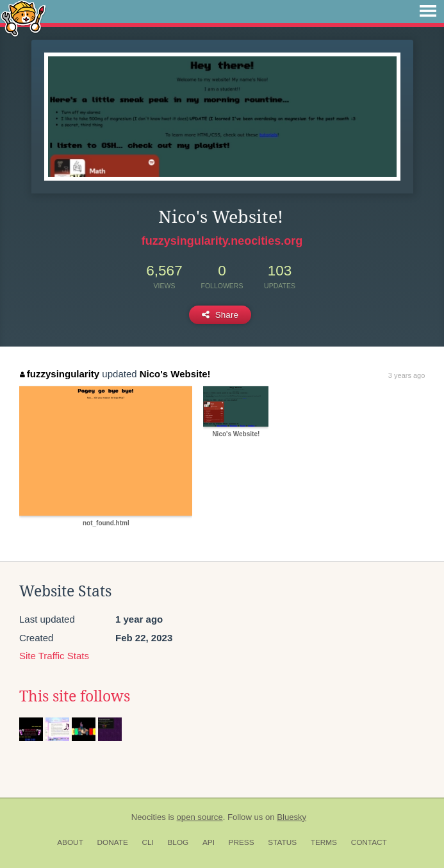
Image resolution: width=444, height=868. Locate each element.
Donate (113, 842)
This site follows (75, 696)
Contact (369, 842)
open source (200, 817)
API (209, 842)
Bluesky (292, 817)
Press (242, 842)
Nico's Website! (175, 374)
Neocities (149, 817)
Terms (324, 842)
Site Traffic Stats (54, 656)
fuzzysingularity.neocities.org (222, 241)
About (70, 842)
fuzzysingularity (60, 374)
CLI (147, 842)
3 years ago (407, 375)
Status (282, 842)
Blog (178, 842)
